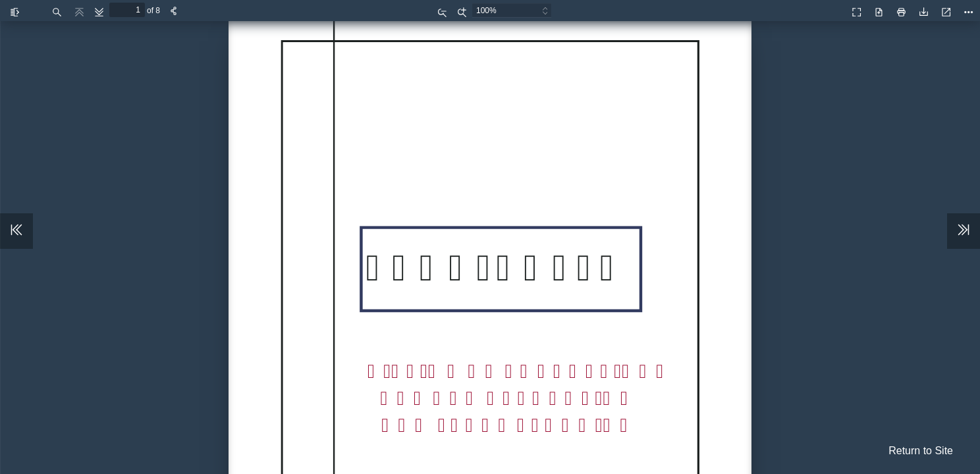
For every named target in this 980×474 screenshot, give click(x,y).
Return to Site (921, 451)
